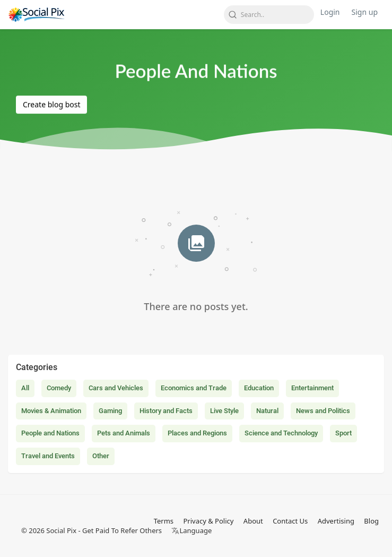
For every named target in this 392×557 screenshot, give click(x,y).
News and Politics (323, 411)
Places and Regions (197, 433)
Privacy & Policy (208, 521)
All (25, 388)
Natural (267, 411)
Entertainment (312, 388)
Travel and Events (48, 456)
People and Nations (50, 433)
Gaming (110, 411)
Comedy (59, 388)
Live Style (224, 411)
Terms (164, 521)
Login (330, 12)
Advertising (336, 521)
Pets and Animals (124, 433)
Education (259, 388)
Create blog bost (51, 104)
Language (191, 530)
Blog (371, 521)
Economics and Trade (194, 388)
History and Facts (166, 411)
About (253, 521)
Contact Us (290, 521)
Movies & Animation (51, 411)
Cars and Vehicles (116, 388)
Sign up (365, 12)
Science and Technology (281, 433)
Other (101, 456)
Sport (343, 433)
